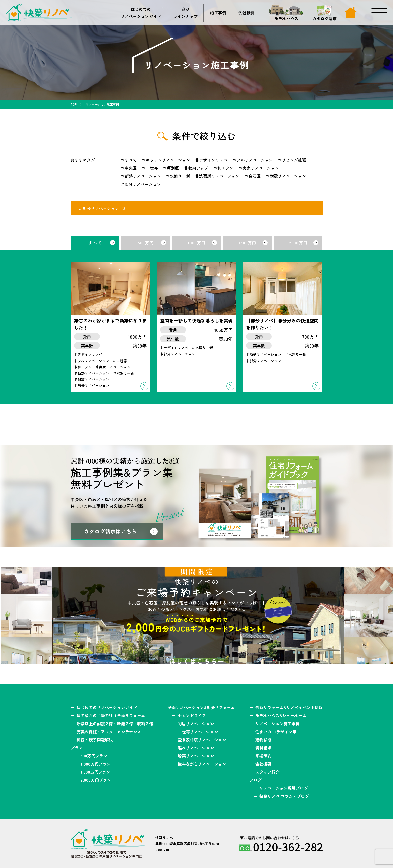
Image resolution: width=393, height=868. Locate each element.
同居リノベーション (196, 724)
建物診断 (263, 740)
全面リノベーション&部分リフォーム (201, 707)
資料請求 (263, 748)
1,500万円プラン (96, 772)
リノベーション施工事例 (278, 724)
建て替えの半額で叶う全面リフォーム (111, 715)
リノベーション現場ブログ (284, 788)
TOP (74, 104)
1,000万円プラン (96, 764)
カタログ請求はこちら (110, 531)
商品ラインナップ (186, 13)
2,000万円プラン (96, 780)
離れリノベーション (196, 748)
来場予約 (263, 756)
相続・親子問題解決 (95, 740)
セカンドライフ (192, 715)
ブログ (255, 780)
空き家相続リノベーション (202, 740)
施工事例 (218, 13)
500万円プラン (94, 756)
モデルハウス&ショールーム (281, 715)
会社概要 (247, 13)
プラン (77, 748)
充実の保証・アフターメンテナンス (109, 732)
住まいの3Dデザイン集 (276, 732)
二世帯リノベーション (198, 732)
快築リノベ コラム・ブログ (284, 796)
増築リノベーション (196, 756)
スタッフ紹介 (267, 772)
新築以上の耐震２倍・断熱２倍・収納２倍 (115, 724)
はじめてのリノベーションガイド (141, 13)
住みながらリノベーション (202, 764)
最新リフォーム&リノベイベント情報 (289, 707)
